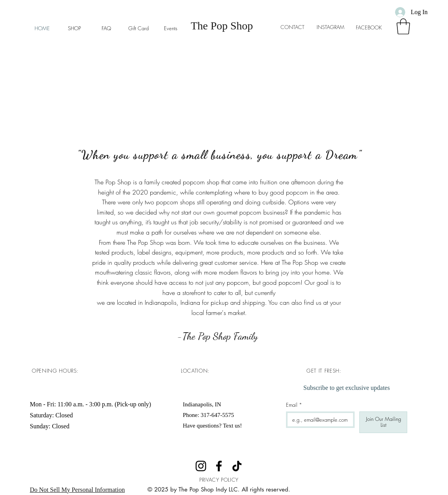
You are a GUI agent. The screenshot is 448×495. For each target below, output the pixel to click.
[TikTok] (237, 466)
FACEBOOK (371, 27)
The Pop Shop (222, 26)
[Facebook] (219, 466)
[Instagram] (201, 466)
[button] (403, 26)
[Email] (318, 420)
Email (294, 405)
